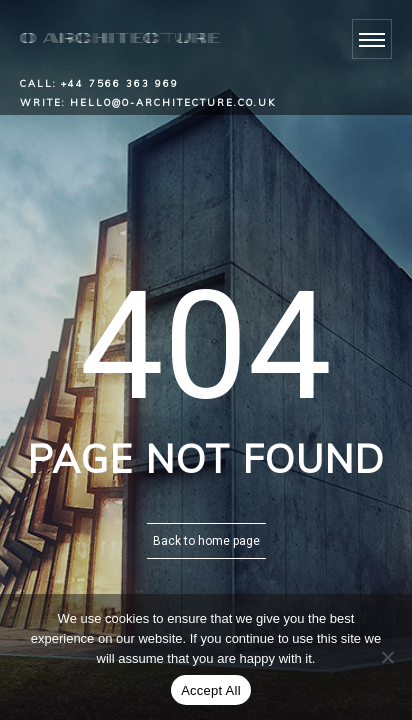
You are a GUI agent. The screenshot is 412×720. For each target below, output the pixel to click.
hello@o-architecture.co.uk (173, 102)
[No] (387, 657)
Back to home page (206, 541)
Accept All (211, 690)
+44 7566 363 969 (120, 83)
